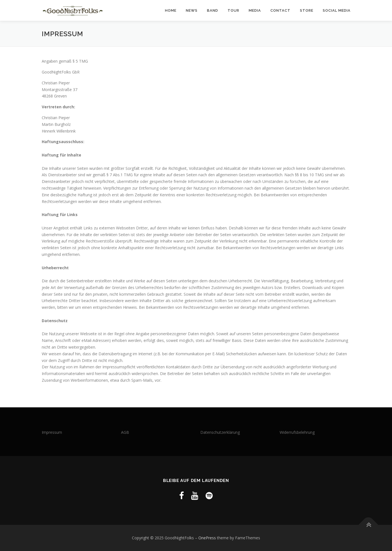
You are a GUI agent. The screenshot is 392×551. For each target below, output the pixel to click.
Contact (280, 10)
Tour (233, 10)
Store (307, 10)
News (192, 10)
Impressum (52, 432)
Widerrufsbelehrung (297, 432)
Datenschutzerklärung (220, 432)
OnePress (207, 538)
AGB (125, 432)
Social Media (337, 10)
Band (213, 10)
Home (171, 10)
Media (255, 10)
